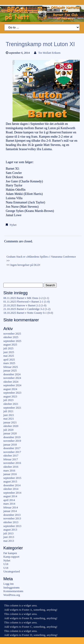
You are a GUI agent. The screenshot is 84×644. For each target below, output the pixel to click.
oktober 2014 (11, 489)
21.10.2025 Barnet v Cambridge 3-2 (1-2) (27, 309)
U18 (6, 564)
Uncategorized (12, 571)
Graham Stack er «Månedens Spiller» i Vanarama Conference (41, 257)
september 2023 (12, 393)
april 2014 (9, 500)
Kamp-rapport (11, 557)
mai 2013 (9, 541)
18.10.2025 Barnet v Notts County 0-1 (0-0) (28, 313)
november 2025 (12, 334)
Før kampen (10, 553)
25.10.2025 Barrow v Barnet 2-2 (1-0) (25, 305)
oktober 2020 (11, 426)
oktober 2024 (11, 382)
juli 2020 (8, 430)
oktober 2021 (11, 404)
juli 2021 (8, 411)
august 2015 (10, 482)
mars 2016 (9, 471)
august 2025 (10, 345)
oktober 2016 (11, 467)
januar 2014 (10, 511)
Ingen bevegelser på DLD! (25, 265)
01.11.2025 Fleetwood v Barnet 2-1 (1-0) (27, 302)
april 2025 (9, 360)
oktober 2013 (11, 522)
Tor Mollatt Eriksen (49, 53)
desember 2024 (12, 374)
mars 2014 (9, 504)
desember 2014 (12, 485)
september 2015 (12, 478)
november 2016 (12, 463)
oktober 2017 (11, 456)
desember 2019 (12, 437)
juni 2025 (9, 352)
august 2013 (10, 530)
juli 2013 (8, 533)
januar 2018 (10, 445)
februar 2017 (11, 459)
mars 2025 (9, 363)
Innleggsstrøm (11, 588)
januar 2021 (10, 422)
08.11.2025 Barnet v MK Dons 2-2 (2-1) (26, 298)
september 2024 (12, 385)
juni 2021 (9, 415)
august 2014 (10, 496)
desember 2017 (12, 448)
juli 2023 (8, 400)
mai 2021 (9, 419)
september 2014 (12, 493)
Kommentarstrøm (13, 591)
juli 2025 (8, 348)
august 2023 (10, 397)
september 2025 (12, 341)
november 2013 (12, 518)
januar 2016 (10, 474)
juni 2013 (9, 537)
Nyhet (13, 225)
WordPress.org (12, 595)
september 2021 (12, 408)
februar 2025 (11, 367)
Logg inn (9, 584)
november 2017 (12, 452)
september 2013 (12, 526)
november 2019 (12, 441)
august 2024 (10, 389)
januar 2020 (10, 433)
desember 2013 (12, 515)
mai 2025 (9, 356)
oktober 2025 (11, 337)
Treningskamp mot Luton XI (40, 44)
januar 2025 (10, 371)
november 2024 (12, 378)
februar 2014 (11, 508)
